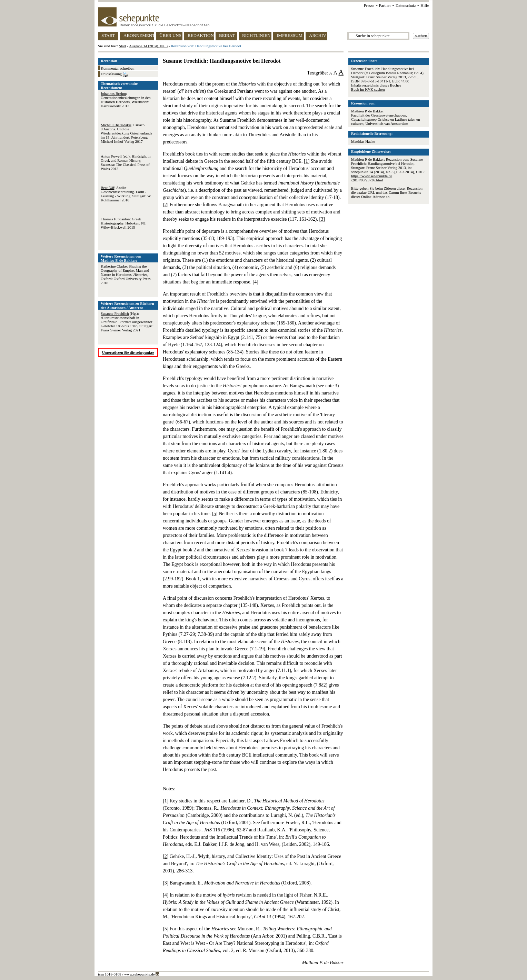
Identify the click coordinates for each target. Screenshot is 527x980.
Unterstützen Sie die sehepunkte (128, 352)
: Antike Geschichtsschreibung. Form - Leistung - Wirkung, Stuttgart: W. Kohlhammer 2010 (126, 194)
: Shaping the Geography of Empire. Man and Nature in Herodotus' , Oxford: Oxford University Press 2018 (126, 274)
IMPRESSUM (290, 35)
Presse (369, 6)
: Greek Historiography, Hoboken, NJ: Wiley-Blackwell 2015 (124, 223)
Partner (385, 6)
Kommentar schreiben (117, 68)
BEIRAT (227, 35)
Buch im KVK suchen (368, 89)
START (108, 35)
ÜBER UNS (170, 35)
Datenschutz (406, 6)
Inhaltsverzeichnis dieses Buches (376, 85)
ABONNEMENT (139, 35)
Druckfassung (114, 74)
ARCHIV (318, 35)
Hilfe (425, 6)
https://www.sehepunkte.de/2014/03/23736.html (372, 178)
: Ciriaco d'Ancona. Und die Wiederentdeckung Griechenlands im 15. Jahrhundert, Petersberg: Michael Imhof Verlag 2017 (126, 133)
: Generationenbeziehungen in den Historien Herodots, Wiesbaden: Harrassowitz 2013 (126, 100)
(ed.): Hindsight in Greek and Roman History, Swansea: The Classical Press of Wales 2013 (126, 162)
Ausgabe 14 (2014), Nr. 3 (148, 46)
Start (123, 46)
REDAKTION (201, 35)
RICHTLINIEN (256, 35)
